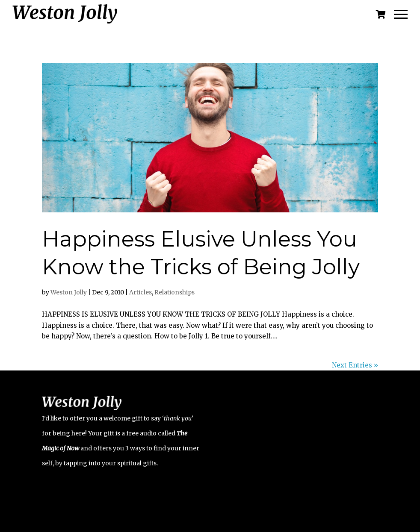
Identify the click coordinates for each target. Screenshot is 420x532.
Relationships (175, 292)
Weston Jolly (69, 292)
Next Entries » (355, 365)
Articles (140, 292)
